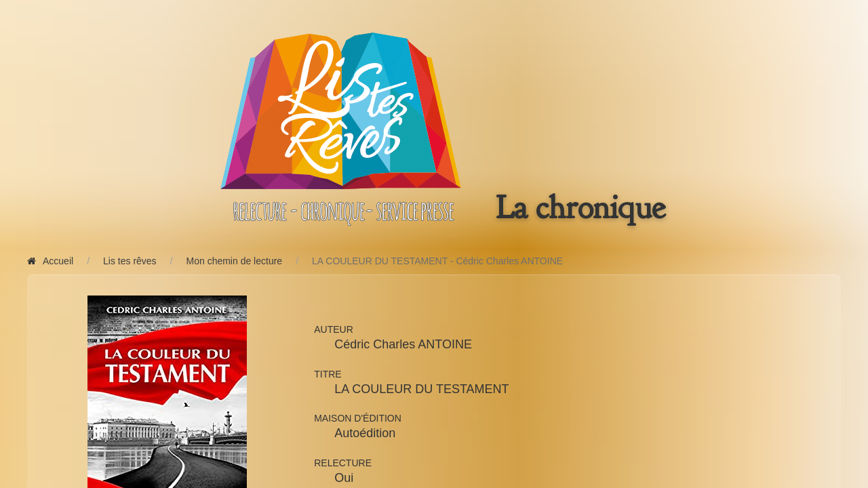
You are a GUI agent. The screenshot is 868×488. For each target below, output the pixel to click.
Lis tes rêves (130, 261)
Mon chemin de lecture (235, 261)
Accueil (50, 261)
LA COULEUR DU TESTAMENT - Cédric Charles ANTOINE (437, 261)
